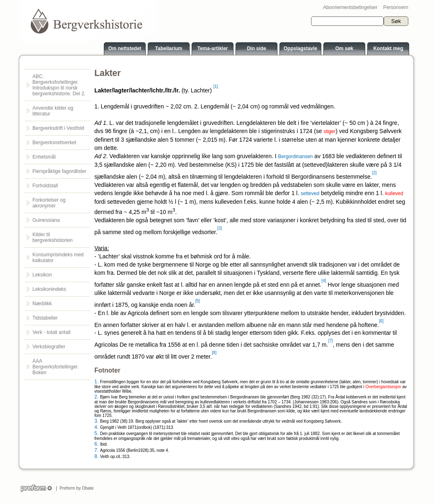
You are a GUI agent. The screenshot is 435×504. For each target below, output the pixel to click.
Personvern (396, 7)
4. (96, 427)
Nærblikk (42, 304)
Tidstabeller (45, 318)
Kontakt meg (388, 48)
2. (96, 397)
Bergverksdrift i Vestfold (58, 128)
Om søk (344, 48)
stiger (329, 131)
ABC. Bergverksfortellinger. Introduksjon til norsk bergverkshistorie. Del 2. (59, 85)
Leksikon (42, 275)
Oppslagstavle (300, 48)
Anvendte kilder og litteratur (53, 111)
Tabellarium (169, 48)
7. (96, 450)
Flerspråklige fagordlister (59, 171)
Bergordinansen (296, 156)
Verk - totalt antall (52, 332)
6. (96, 444)
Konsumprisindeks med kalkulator (58, 258)
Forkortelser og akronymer (49, 203)
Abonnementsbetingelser (350, 7)
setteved (310, 193)
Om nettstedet (125, 48)
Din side (257, 48)
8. (96, 456)
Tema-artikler (213, 48)
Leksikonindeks (49, 289)
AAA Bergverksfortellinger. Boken (56, 367)
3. (96, 421)
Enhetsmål (44, 157)
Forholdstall (45, 186)
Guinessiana (46, 220)
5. (96, 433)
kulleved (394, 193)
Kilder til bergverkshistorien (53, 237)
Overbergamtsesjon (383, 387)
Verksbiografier (49, 347)
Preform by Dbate (75, 488)
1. (96, 382)
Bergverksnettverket (54, 143)
